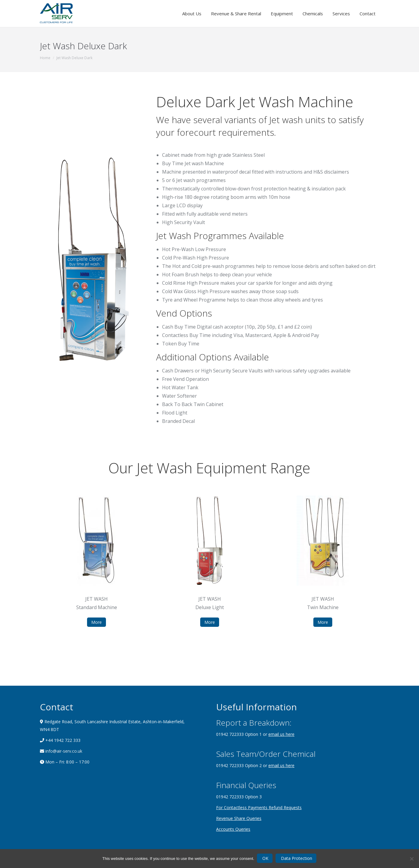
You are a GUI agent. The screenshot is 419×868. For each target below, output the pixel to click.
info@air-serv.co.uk (63, 751)
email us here (281, 734)
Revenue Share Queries (239, 818)
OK (266, 858)
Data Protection (297, 858)
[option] (96, 561)
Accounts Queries (233, 829)
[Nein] (411, 859)
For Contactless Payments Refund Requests (259, 807)
